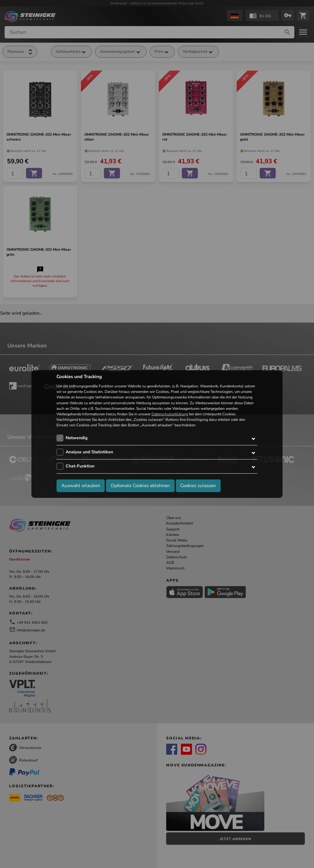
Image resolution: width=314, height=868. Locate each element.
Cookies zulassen (198, 486)
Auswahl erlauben (81, 486)
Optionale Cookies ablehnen (140, 486)
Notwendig (77, 438)
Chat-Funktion (80, 466)
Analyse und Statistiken (89, 452)
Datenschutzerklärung (170, 414)
